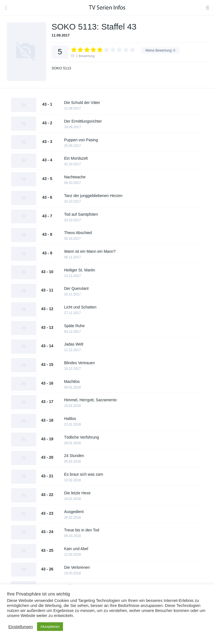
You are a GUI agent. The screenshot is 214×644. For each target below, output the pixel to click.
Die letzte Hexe (77, 493)
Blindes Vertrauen (80, 363)
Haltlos (70, 419)
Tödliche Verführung (82, 437)
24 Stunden (74, 456)
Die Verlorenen (77, 567)
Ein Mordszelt (76, 158)
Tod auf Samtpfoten (81, 214)
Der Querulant (76, 288)
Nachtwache (75, 177)
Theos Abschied (78, 233)
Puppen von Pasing (81, 140)
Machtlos (72, 381)
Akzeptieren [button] (50, 627)
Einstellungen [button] (21, 627)
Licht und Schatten (80, 307)
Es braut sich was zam (84, 474)
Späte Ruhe (74, 326)
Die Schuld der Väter (82, 103)
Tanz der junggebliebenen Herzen (93, 196)
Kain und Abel (76, 549)
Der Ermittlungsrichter (83, 121)
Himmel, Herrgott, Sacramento (90, 400)
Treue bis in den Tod (82, 530)
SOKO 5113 (61, 68)
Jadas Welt (74, 344)
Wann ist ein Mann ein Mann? (90, 251)
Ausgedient (74, 512)
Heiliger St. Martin (80, 270)
